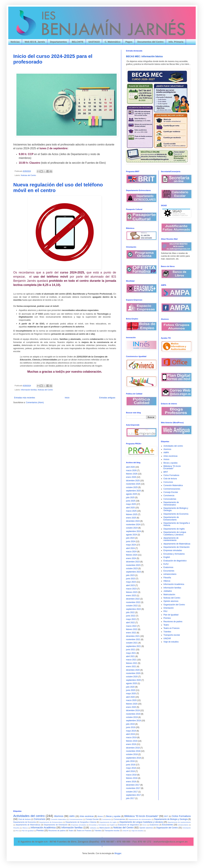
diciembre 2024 (133, 521)
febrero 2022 (132, 629)
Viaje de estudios (171, 642)
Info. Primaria (176, 42)
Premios (167, 618)
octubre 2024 (132, 528)
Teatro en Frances (172, 628)
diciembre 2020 (133, 670)
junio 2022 (131, 616)
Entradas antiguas (107, 398)
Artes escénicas (171, 456)
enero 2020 (131, 707)
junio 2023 (131, 579)
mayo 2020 (131, 694)
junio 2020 (131, 690)
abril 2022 (130, 623)
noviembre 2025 (133, 484)
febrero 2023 (132, 592)
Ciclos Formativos (171, 475)
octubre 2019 (132, 717)
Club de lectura (170, 479)
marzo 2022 (131, 626)
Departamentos (58, 42)
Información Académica (174, 584)
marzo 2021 (131, 660)
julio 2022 (130, 612)
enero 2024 (131, 558)
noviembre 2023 (133, 565)
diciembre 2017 (133, 785)
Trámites (167, 632)
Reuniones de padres (173, 622)
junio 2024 (131, 541)
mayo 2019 (131, 731)
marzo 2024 (131, 552)
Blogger (118, 853)
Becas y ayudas (171, 463)
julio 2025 (130, 498)
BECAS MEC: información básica (144, 56)
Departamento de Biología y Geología (171, 819)
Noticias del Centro (28, 175)
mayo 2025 (131, 504)
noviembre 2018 (133, 751)
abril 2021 (130, 656)
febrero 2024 (132, 555)
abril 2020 (130, 697)
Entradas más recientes (25, 398)
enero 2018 (131, 782)
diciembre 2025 (133, 481)
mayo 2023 (131, 582)
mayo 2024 (131, 545)
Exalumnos (168, 567)
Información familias (29, 390)
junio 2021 (131, 650)
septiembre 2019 (133, 721)
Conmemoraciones (172, 489)
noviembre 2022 (133, 602)
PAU (166, 611)
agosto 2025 (132, 494)
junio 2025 (131, 501)
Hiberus (167, 581)
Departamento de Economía (176, 514)
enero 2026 (131, 477)
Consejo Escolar (171, 492)
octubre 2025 (132, 487)
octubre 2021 (132, 643)
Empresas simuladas (173, 550)
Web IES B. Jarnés (35, 42)
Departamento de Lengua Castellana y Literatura (175, 533)
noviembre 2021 (133, 639)
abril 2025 (130, 508)
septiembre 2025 (133, 491)
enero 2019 (131, 744)
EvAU (166, 564)
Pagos (129, 42)
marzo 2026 (131, 470)
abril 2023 (130, 585)
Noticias (15, 42)
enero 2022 (131, 633)
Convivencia (169, 496)
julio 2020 (130, 687)
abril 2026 (130, 467)
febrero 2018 (132, 778)
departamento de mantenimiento (171, 539)
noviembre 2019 (133, 714)
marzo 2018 (131, 775)
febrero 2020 (132, 704)
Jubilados (168, 591)
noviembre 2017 (133, 788)
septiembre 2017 (133, 795)
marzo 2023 (131, 589)
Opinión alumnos (171, 601)
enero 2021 (131, 667)
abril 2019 (130, 734)
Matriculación (169, 595)
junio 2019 (131, 727)
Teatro (166, 625)
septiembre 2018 (133, 758)
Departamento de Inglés (174, 529)
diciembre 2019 (133, 710)
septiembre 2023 (133, 572)
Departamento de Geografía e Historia (81, 822)
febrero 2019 (132, 741)
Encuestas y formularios (174, 554)
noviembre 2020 (133, 673)
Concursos (168, 482)
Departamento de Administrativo (171, 503)
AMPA (166, 453)
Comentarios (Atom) (35, 402)
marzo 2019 (131, 737)
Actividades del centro (173, 446)
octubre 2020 (132, 677)
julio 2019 (130, 724)
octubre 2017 (132, 792)
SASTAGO (94, 42)
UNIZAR (167, 638)
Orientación (169, 608)
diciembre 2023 (133, 562)
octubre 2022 (132, 606)
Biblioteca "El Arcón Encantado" (172, 467)
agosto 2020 (132, 683)
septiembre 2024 (133, 531)
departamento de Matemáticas (177, 544)
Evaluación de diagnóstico (175, 561)
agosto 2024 (132, 535)
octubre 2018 (132, 754)
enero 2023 (131, 596)
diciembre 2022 (133, 599)
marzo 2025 (131, 511)
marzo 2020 (131, 700)
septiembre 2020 (133, 680)
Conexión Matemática (173, 485)
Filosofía (167, 578)
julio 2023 (130, 575)
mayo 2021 (131, 653)
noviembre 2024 (133, 525)
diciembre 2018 (133, 748)
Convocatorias (170, 499)
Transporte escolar (172, 635)
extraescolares (170, 574)
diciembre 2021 (133, 636)
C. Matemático (113, 42)
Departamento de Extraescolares (171, 518)
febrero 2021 (132, 663)
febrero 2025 (132, 514)
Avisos (166, 459)
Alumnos (167, 449)
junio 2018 (131, 765)
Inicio (67, 398)
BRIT (166, 472)
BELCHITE (78, 42)
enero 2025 (131, 518)
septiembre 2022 (133, 609)
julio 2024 (130, 538)
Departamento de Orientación (177, 547)
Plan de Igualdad (171, 615)
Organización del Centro (174, 605)
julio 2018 (130, 761)
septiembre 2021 (133, 646)
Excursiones (169, 571)
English (167, 557)
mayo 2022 (131, 619)
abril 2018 (130, 771)
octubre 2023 (132, 568)
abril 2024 (130, 548)
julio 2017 (130, 798)
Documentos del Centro (150, 42)
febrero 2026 (132, 474)
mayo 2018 (131, 768)
